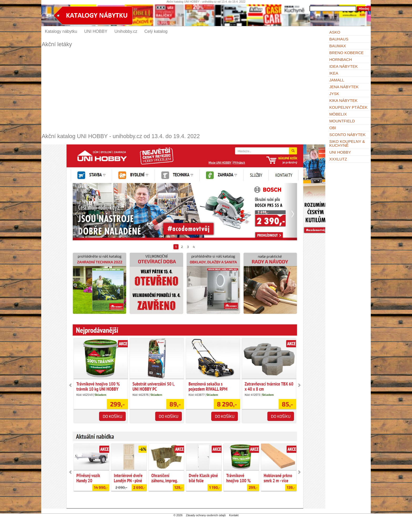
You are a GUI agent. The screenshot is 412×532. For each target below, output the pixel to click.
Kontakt (234, 515)
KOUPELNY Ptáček (348, 107)
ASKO (335, 32)
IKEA (334, 73)
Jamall (337, 80)
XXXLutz (338, 159)
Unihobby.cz (126, 31)
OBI (333, 128)
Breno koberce (346, 53)
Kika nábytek (343, 100)
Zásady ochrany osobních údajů (206, 515)
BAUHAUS (339, 39)
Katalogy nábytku (61, 31)
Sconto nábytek (347, 135)
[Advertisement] (184, 90)
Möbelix (338, 114)
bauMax (338, 46)
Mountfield (342, 121)
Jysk (334, 94)
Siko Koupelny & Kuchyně (347, 143)
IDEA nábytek (343, 66)
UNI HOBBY (340, 152)
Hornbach (341, 59)
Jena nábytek (344, 87)
